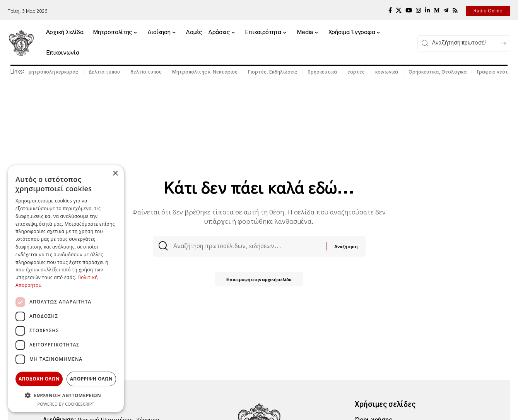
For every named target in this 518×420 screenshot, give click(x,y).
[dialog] (66, 289)
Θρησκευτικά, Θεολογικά (438, 72)
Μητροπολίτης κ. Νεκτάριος (205, 72)
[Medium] (437, 10)
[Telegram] (446, 10)
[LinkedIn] (427, 10)
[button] (66, 395)
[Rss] (455, 10)
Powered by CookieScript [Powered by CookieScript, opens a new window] (66, 404)
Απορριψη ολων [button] (91, 379)
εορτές (356, 72)
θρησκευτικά (322, 72)
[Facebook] (390, 10)
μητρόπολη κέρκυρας (53, 72)
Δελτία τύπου (104, 72)
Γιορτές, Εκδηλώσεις (273, 72)
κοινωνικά (387, 72)
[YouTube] (409, 10)
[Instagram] (418, 10)
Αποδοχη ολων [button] (39, 379)
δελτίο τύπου (146, 72)
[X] (399, 10)
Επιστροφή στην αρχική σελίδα (259, 281)
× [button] (115, 174)
